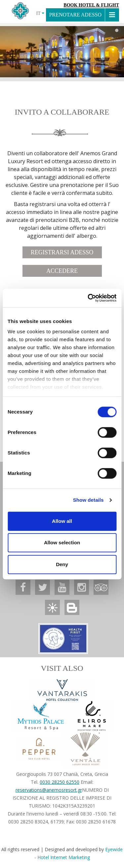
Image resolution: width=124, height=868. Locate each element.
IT (40, 13)
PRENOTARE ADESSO (75, 15)
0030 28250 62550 (60, 782)
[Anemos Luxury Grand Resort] (23, 587)
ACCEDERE (62, 271)
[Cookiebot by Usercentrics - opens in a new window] (88, 298)
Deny (62, 564)
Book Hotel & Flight (91, 5)
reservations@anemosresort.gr (49, 790)
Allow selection (62, 542)
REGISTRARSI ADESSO (62, 252)
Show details (88, 500)
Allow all (62, 521)
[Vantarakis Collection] (62, 690)
